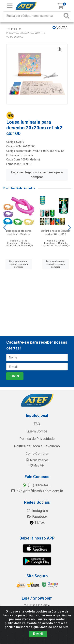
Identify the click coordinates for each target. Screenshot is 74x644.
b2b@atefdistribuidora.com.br (37, 491)
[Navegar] (5, 228)
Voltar (60, 28)
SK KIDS (27, 164)
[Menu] (10, 6)
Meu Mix (37, 466)
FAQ (37, 424)
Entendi (38, 634)
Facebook (37, 517)
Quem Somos (37, 431)
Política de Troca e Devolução (37, 446)
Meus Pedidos (37, 460)
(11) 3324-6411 (37, 485)
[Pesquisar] (67, 16)
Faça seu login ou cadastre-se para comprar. (37, 175)
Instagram (37, 511)
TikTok (37, 522)
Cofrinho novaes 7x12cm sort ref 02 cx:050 (56, 232)
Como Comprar (37, 454)
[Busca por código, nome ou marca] (33, 16)
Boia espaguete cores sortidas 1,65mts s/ (19, 232)
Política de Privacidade (37, 439)
